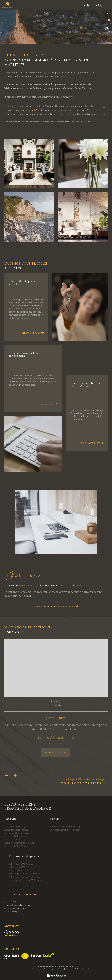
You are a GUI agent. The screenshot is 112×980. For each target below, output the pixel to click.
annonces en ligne (30, 110)
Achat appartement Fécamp (18, 833)
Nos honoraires (24, 969)
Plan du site (36, 969)
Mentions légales (50, 969)
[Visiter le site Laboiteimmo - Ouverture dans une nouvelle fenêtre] (56, 974)
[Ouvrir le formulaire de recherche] (92, 5)
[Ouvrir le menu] (107, 5)
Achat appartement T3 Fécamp (24, 874)
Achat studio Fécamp (15, 836)
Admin (61, 969)
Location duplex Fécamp (16, 846)
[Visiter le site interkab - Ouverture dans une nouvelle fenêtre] (43, 955)
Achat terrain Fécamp (15, 840)
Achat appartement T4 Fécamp (24, 877)
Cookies (91, 969)
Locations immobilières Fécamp (65, 830)
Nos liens (69, 969)
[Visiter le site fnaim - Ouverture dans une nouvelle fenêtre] (25, 956)
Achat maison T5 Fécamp (21, 870)
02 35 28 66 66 (11, 902)
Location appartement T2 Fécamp (25, 880)
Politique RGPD (80, 969)
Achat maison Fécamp (15, 826)
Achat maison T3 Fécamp (21, 864)
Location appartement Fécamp (19, 843)
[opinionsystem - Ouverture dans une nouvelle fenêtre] (12, 933)
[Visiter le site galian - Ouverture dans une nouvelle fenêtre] (12, 956)
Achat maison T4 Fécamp (21, 867)
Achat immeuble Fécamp (16, 830)
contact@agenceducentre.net (18, 905)
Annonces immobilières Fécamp (65, 826)
